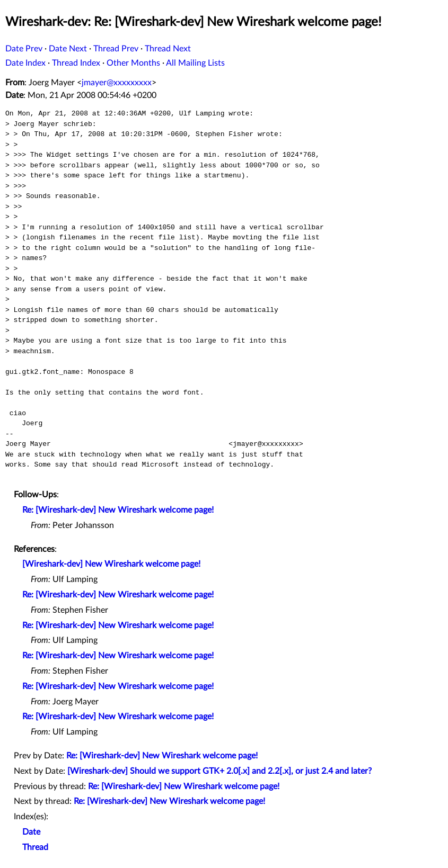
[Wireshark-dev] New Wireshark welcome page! (111, 564)
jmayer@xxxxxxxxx (117, 83)
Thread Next (168, 49)
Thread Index (76, 63)
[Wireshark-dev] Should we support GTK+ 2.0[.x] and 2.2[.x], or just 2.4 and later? (219, 771)
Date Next (68, 49)
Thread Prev (116, 49)
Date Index (25, 63)
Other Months (133, 63)
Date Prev (24, 49)
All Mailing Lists (195, 63)
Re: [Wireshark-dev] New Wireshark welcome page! (118, 510)
